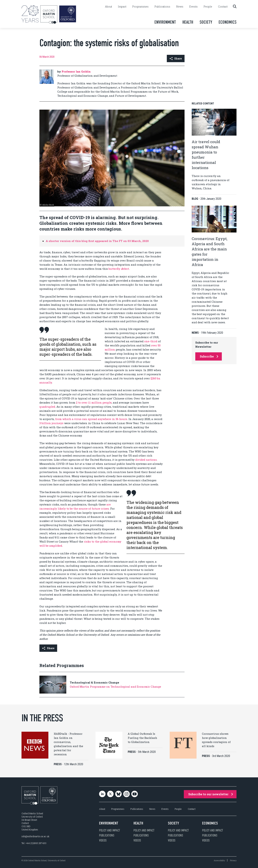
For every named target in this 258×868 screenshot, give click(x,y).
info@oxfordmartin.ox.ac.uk (35, 836)
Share (176, 58)
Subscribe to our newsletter (211, 794)
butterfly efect (119, 269)
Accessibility (219, 860)
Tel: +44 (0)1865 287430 (34, 843)
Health (188, 22)
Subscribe (209, 356)
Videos (103, 840)
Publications (162, 7)
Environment (165, 22)
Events (193, 7)
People (208, 7)
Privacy (233, 860)
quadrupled (47, 407)
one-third (151, 341)
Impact (122, 7)
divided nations (146, 460)
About (108, 7)
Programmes (140, 7)
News (180, 7)
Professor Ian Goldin (76, 71)
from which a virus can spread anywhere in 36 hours (91, 419)
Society (206, 22)
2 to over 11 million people (94, 402)
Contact (223, 7)
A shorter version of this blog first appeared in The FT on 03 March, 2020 (97, 241)
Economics (228, 22)
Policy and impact (110, 830)
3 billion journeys (51, 423)
